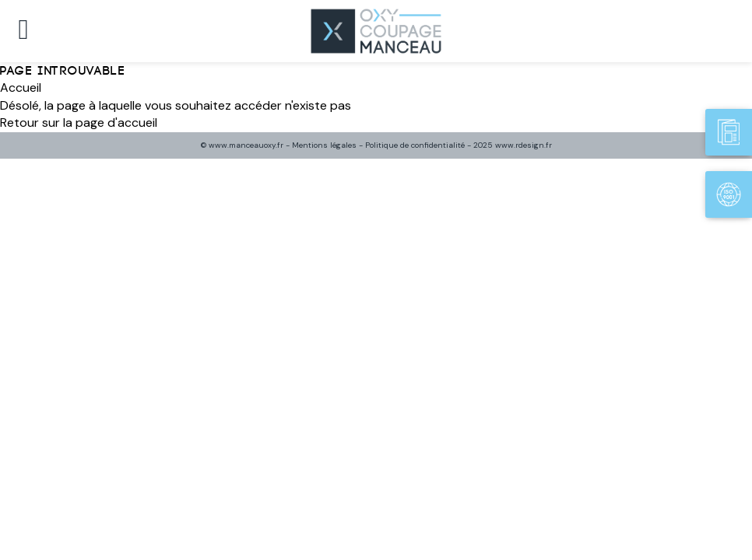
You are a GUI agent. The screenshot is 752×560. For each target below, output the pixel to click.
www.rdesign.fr (524, 145)
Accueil (21, 87)
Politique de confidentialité (415, 145)
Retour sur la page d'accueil (79, 122)
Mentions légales (324, 145)
